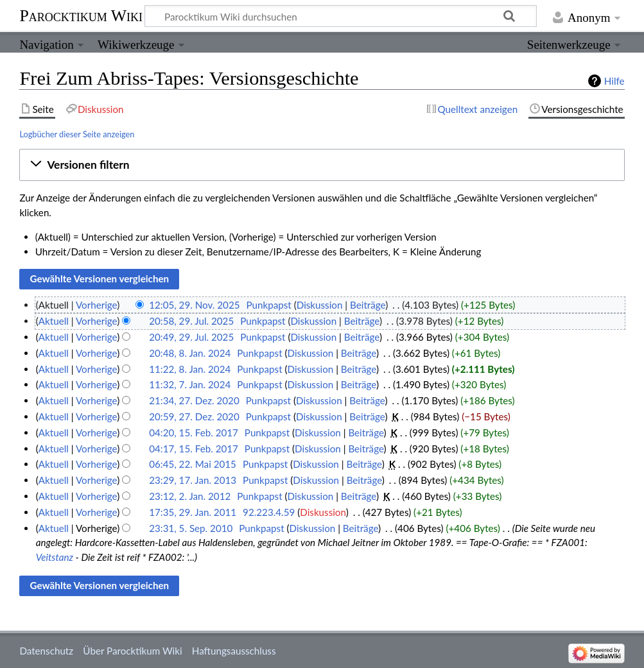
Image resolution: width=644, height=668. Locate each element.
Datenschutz (46, 651)
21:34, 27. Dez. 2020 (194, 400)
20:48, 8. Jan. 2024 (190, 353)
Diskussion (320, 305)
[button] (322, 165)
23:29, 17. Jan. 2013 (193, 480)
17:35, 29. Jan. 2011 (193, 512)
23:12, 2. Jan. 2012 (190, 496)
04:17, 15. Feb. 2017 (194, 449)
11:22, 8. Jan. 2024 (190, 369)
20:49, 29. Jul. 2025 (191, 337)
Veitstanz (55, 557)
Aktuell (54, 321)
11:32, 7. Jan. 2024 (190, 384)
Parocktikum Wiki (81, 15)
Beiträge (368, 305)
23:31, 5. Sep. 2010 (191, 528)
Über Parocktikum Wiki (132, 651)
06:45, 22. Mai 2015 (193, 464)
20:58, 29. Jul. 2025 (191, 321)
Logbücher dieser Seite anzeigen (77, 134)
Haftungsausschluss (234, 651)
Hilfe (614, 81)
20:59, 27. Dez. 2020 (194, 416)
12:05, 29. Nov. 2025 (194, 305)
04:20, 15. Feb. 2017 (194, 432)
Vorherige (96, 305)
